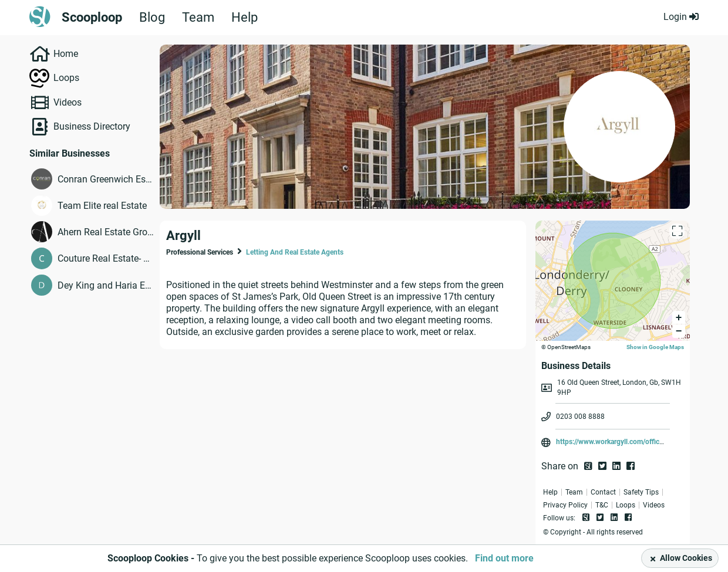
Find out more (504, 558)
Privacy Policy (565, 505)
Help (245, 18)
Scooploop (92, 18)
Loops (66, 78)
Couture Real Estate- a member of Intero (106, 258)
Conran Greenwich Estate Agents (106, 179)
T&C (602, 505)
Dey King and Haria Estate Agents (106, 285)
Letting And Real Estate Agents (295, 252)
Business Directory (92, 126)
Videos (68, 102)
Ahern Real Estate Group (106, 232)
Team (198, 18)
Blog (152, 18)
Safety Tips (641, 492)
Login (681, 17)
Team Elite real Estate (102, 206)
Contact (603, 492)
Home (66, 54)
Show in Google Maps (655, 347)
